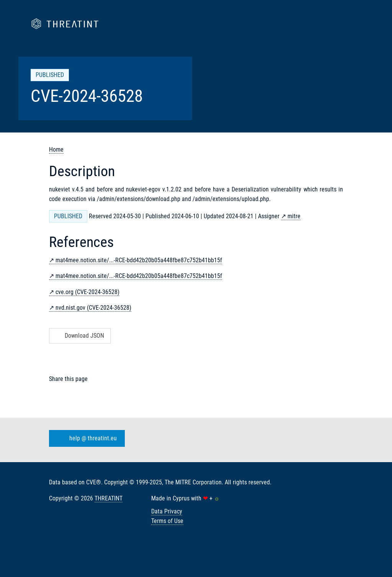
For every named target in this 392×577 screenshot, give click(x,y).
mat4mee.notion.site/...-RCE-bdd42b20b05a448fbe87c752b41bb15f (139, 260)
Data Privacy (167, 511)
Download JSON (79, 336)
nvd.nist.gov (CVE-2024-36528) (93, 308)
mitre (294, 216)
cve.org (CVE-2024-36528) (87, 292)
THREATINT (109, 498)
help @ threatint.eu (85, 438)
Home (56, 150)
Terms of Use (167, 521)
